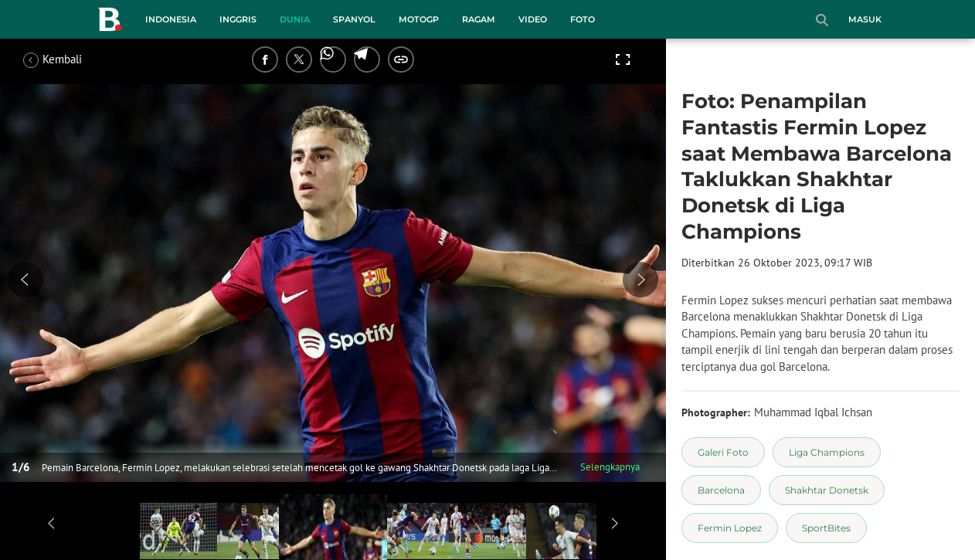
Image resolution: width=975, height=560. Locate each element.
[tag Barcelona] (721, 490)
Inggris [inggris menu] (238, 19)
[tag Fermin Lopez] (730, 528)
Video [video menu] (533, 19)
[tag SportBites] (826, 528)
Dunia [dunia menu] (295, 19)
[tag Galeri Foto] (723, 452)
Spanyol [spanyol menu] (354, 19)
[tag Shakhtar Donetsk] (827, 490)
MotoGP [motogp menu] (419, 19)
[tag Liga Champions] (827, 452)
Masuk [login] (865, 19)
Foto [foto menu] (583, 19)
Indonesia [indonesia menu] (171, 19)
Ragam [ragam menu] (479, 19)
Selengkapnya (610, 467)
